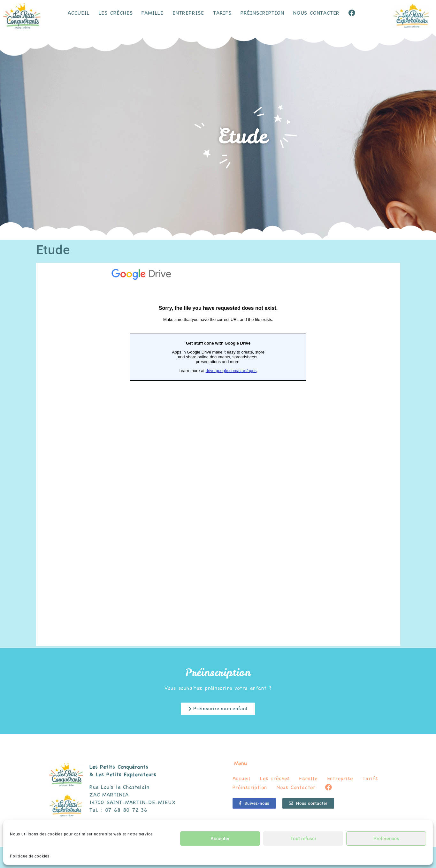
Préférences (386, 839)
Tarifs (222, 13)
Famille (153, 13)
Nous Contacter (316, 13)
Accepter (220, 839)
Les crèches (116, 13)
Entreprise (188, 13)
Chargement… (218, 454)
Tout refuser (303, 839)
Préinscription (262, 13)
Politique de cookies (30, 856)
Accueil (79, 13)
